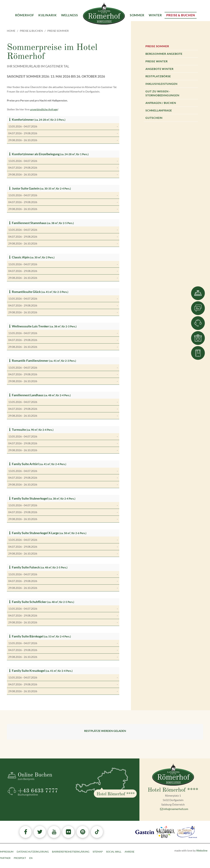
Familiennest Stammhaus (27, 223)
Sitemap (98, 852)
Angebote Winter (159, 69)
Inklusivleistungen (161, 84)
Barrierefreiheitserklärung (71, 852)
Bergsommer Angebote (164, 54)
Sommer (137, 15)
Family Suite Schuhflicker (27, 602)
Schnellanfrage (159, 110)
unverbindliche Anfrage (44, 109)
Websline (202, 850)
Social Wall (114, 852)
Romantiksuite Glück (25, 292)
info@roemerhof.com (174, 809)
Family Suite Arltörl (23, 464)
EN (31, 858)
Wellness (70, 15)
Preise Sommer (157, 46)
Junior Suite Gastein (24, 188)
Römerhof (25, 15)
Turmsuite (17, 430)
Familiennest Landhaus (26, 395)
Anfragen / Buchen (161, 103)
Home (11, 31)
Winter (155, 15)
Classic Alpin (19, 257)
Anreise (130, 852)
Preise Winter (156, 61)
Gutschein (154, 118)
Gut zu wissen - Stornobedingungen (162, 93)
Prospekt (20, 858)
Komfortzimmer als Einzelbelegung (34, 154)
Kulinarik (48, 15)
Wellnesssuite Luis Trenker (29, 326)
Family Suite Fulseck (24, 567)
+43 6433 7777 (44, 792)
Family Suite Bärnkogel (26, 636)
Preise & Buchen (31, 31)
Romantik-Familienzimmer (28, 361)
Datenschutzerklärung (33, 852)
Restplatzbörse (158, 76)
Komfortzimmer (21, 120)
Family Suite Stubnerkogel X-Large (34, 533)
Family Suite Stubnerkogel (28, 498)
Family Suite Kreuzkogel (27, 671)
